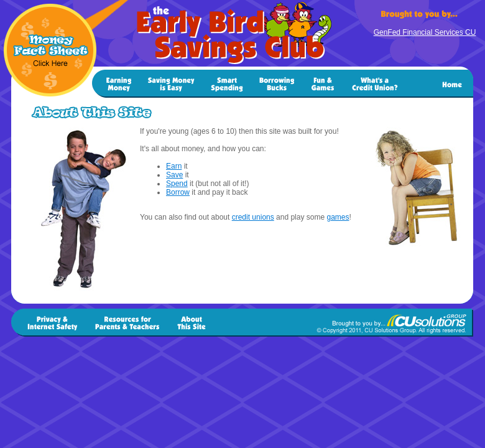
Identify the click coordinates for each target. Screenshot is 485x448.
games (338, 217)
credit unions (253, 217)
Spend (177, 184)
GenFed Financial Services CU (425, 32)
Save (174, 175)
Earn (174, 166)
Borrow (178, 192)
